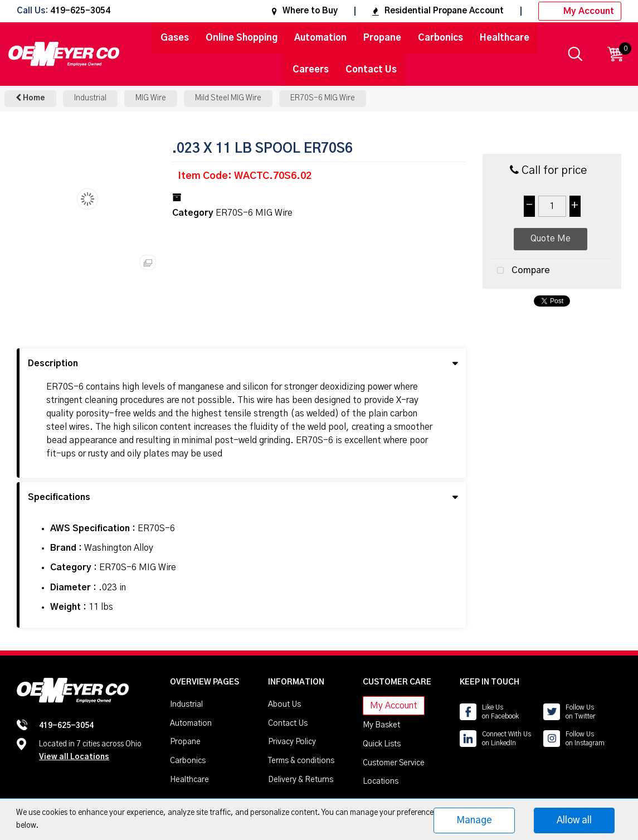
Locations (381, 781)
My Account (580, 11)
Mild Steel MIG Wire (228, 98)
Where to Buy (305, 11)
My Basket (381, 725)
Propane (382, 38)
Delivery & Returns (301, 780)
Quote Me (551, 239)
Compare (521, 271)
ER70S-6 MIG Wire (323, 98)
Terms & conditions (301, 761)
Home (30, 98)
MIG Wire (151, 98)
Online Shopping (242, 38)
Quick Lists (382, 744)
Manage (474, 820)
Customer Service (394, 763)
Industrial (90, 98)
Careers (311, 70)
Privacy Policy (292, 742)
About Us (284, 705)
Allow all (574, 820)
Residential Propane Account (438, 11)
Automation (320, 38)
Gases (175, 38)
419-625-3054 (80, 11)
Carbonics (440, 38)
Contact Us (371, 70)
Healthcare (505, 38)
